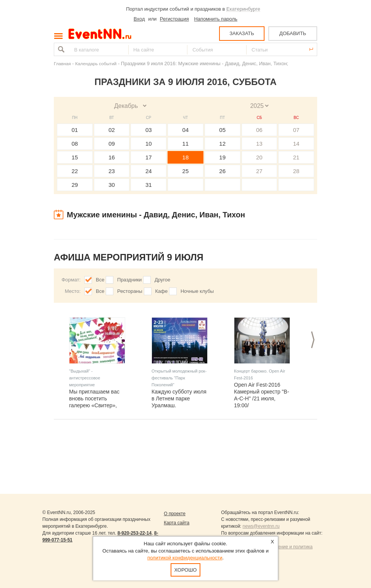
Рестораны (130, 291)
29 (75, 185)
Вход (139, 19)
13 (259, 144)
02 (112, 130)
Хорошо (186, 570)
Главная (62, 63)
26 (222, 171)
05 (222, 130)
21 (296, 157)
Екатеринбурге (243, 9)
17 (149, 157)
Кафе (162, 291)
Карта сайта (177, 523)
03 (149, 130)
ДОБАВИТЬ (293, 33)
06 (259, 130)
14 (296, 144)
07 (296, 130)
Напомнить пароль (215, 19)
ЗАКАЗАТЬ (242, 33)
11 (186, 144)
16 (112, 157)
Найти (60, 49)
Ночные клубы (197, 291)
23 (112, 171)
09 (112, 144)
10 (149, 144)
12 (222, 144)
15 (75, 157)
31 (149, 185)
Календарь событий (96, 63)
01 (75, 130)
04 (186, 130)
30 (112, 185)
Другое (162, 280)
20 (259, 157)
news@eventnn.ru (261, 526)
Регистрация (174, 19)
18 (186, 157)
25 (186, 171)
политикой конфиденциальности (185, 558)
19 (222, 157)
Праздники (129, 280)
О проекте (175, 514)
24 (149, 171)
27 (259, 171)
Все (100, 280)
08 (75, 144)
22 (75, 171)
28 (296, 171)
